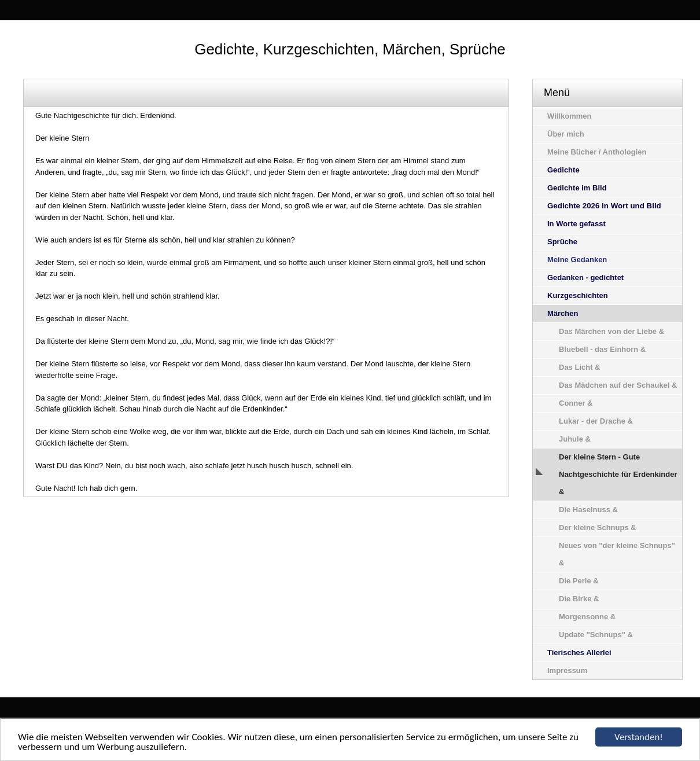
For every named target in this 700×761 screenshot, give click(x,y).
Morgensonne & (587, 617)
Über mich (566, 134)
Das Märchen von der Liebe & (611, 331)
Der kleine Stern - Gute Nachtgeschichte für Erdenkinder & (618, 474)
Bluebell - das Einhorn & (602, 349)
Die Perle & (579, 581)
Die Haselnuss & (588, 510)
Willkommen (569, 116)
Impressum (567, 670)
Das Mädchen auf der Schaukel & (618, 385)
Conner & (576, 403)
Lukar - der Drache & (596, 421)
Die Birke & (579, 599)
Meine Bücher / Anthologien (597, 152)
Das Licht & (580, 367)
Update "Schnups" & (596, 635)
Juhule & (575, 439)
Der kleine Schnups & (598, 527)
